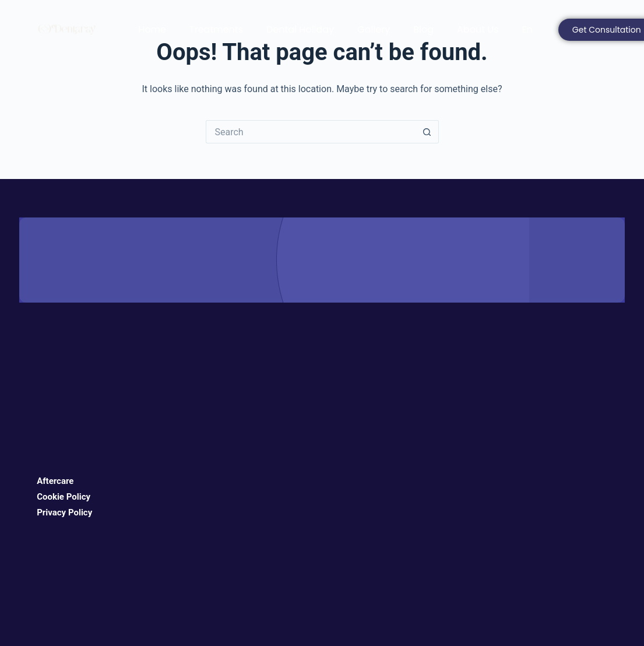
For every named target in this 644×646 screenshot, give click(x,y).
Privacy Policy (64, 512)
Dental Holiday (300, 29)
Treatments (216, 29)
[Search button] (427, 132)
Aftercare (55, 481)
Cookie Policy (64, 497)
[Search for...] (311, 132)
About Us (478, 29)
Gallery (374, 29)
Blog (423, 29)
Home (152, 29)
